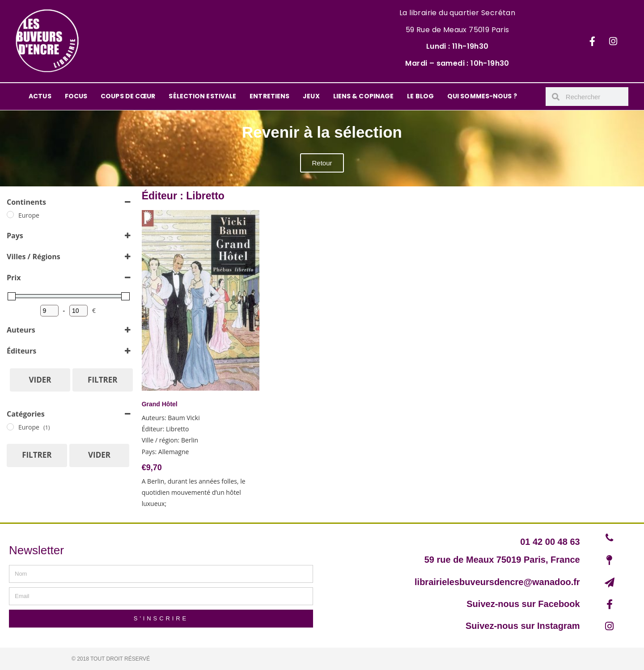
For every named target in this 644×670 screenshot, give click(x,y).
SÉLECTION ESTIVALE (202, 96)
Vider (40, 380)
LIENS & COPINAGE (364, 96)
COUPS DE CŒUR (128, 96)
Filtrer (102, 380)
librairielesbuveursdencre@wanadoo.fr (497, 582)
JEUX (311, 96)
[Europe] (10, 215)
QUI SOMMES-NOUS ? (482, 96)
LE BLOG (420, 96)
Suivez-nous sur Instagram (523, 626)
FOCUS (76, 96)
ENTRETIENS (269, 96)
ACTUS (40, 96)
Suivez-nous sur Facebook (523, 604)
